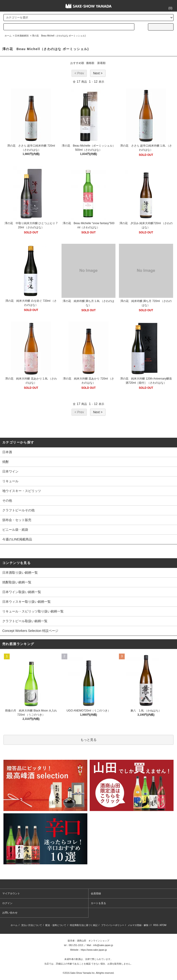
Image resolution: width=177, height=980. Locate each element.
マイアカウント (11, 893)
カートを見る (98, 903)
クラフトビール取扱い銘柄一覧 (25, 621)
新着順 (101, 63)
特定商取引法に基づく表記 (84, 925)
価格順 (90, 63)
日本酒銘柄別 (22, 36)
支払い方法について (32, 925)
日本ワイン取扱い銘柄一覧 (22, 592)
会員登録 (96, 893)
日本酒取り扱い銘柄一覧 (20, 573)
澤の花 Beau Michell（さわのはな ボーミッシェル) (59, 36)
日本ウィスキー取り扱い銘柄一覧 (27, 602)
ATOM (163, 925)
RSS (156, 925)
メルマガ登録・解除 (138, 925)
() (168, 8)
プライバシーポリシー (113, 925)
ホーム (8, 36)
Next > (98, 73)
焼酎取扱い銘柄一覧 (17, 582)
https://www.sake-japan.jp (94, 950)
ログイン (7, 903)
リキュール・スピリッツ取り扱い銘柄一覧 (33, 611)
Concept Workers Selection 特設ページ (30, 631)
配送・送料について (56, 925)
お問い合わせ (10, 913)
